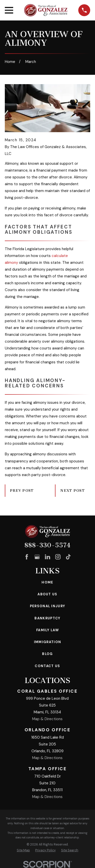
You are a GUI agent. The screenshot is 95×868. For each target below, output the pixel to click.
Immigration (48, 642)
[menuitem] (23, 850)
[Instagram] (58, 557)
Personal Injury (48, 606)
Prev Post (22, 491)
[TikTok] (68, 557)
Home (47, 582)
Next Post (73, 491)
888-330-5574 (47, 545)
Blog (47, 654)
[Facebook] (27, 557)
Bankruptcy (47, 618)
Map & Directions (47, 719)
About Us (48, 594)
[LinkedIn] (48, 557)
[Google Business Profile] (37, 557)
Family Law (48, 630)
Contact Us (47, 666)
